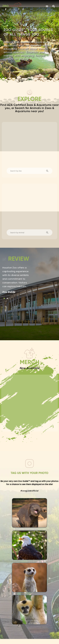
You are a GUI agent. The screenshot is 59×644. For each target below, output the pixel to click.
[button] (47, 6)
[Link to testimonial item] (4, 273)
